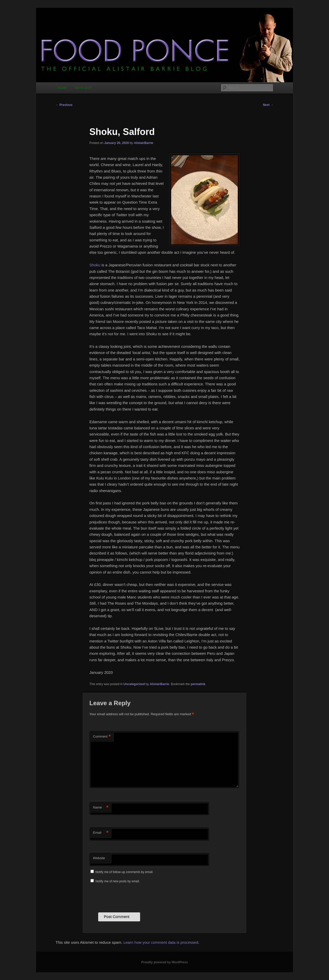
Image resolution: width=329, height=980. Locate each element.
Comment (102, 737)
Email (101, 833)
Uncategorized (134, 684)
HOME (62, 88)
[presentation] (129, 897)
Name (101, 808)
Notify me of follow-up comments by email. (124, 872)
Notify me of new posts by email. (118, 881)
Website (99, 858)
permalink (198, 684)
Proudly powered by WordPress (164, 962)
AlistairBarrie (144, 143)
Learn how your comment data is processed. (161, 942)
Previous (64, 105)
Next (268, 105)
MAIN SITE (83, 88)
